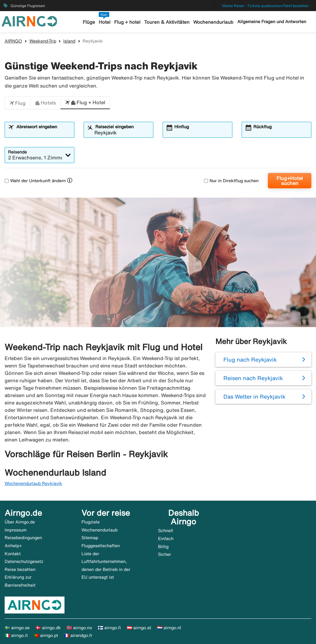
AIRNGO (13, 41)
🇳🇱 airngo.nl (169, 628)
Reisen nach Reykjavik (253, 378)
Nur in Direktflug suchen (231, 181)
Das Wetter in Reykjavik (254, 396)
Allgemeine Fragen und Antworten (272, 22)
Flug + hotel (127, 22)
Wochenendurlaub (213, 22)
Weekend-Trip (43, 41)
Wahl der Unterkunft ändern (35, 181)
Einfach (166, 539)
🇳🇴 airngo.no (79, 628)
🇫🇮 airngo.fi (109, 628)
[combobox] (43, 133)
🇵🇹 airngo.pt (46, 635)
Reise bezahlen (20, 569)
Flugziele (91, 522)
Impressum (16, 530)
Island (69, 41)
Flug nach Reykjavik (250, 359)
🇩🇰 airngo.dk (48, 628)
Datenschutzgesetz (24, 561)
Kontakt (13, 554)
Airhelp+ (13, 546)
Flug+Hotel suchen (290, 181)
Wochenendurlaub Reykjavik (33, 483)
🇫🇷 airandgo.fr (78, 635)
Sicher (164, 554)
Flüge (89, 22)
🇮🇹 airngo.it (16, 635)
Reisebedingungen (23, 538)
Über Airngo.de (20, 522)
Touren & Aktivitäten (167, 22)
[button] (18, 103)
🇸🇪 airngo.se (17, 628)
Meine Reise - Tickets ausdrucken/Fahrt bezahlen (265, 6)
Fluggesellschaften (101, 546)
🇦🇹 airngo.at (139, 628)
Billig (163, 547)
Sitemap (90, 538)
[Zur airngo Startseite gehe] (29, 21)
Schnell (166, 531)
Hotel (105, 22)
